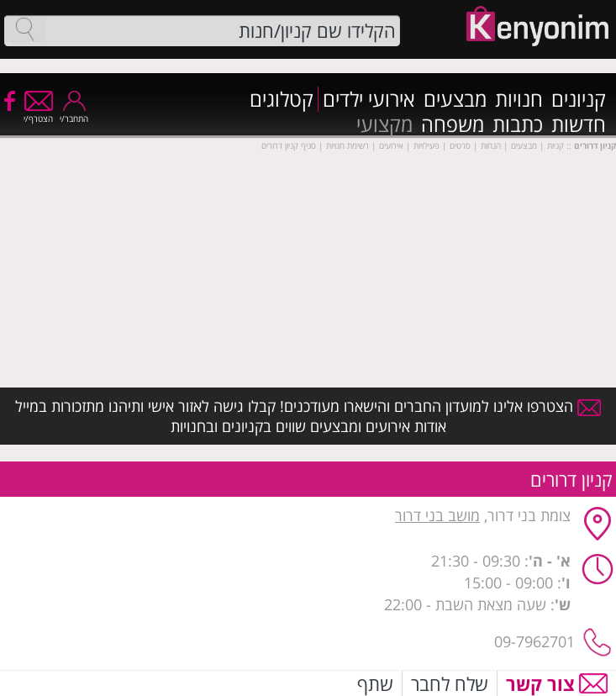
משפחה (453, 124)
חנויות (519, 99)
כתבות (518, 124)
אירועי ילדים (369, 99)
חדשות (579, 124)
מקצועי (384, 124)
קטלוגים (282, 99)
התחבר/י (74, 113)
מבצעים (455, 99)
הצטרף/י (38, 113)
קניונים (579, 99)
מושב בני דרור (437, 515)
